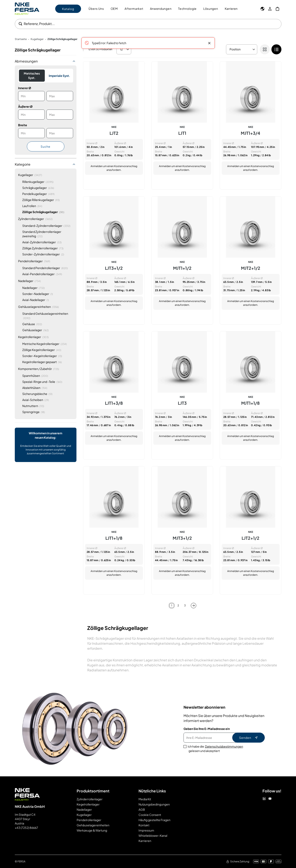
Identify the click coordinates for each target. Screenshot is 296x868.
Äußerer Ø (25, 106)
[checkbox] (276, 49)
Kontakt (144, 825)
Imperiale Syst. (59, 76)
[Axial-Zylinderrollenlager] (42, 242)
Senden (249, 738)
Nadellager (84, 809)
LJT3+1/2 (114, 268)
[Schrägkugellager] (38, 188)
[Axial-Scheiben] (36, 400)
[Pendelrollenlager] (34, 261)
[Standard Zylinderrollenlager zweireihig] (48, 234)
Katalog (68, 9)
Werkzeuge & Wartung (92, 830)
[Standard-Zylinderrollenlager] (46, 226)
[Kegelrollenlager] (33, 337)
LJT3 (182, 403)
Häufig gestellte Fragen (154, 820)
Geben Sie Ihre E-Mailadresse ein (207, 729)
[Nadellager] (29, 281)
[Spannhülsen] (35, 376)
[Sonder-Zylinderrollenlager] (43, 254)
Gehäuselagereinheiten (93, 825)
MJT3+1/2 (182, 538)
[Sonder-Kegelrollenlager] (42, 356)
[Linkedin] (264, 799)
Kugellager (84, 815)
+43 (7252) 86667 (26, 828)
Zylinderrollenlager (90, 799)
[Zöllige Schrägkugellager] (43, 212)
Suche (46, 146)
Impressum (146, 830)
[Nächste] (194, 606)
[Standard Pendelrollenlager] (45, 268)
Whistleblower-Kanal (153, 836)
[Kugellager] (30, 175)
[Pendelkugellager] (38, 194)
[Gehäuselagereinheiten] (39, 307)
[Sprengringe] (34, 412)
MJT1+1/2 (182, 268)
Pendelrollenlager (89, 820)
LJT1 (182, 133)
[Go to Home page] (27, 9)
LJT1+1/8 (114, 538)
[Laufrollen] (32, 206)
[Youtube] (270, 799)
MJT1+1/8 (250, 403)
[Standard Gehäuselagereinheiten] (48, 316)
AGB (142, 809)
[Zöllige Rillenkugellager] (41, 200)
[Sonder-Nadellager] (38, 294)
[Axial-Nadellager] (36, 300)
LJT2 (114, 133)
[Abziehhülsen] (35, 388)
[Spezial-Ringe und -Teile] (42, 382)
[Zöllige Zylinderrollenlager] (43, 248)
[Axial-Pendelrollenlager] (42, 274)
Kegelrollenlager (88, 804)
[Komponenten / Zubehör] (39, 369)
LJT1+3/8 (114, 403)
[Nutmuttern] (33, 406)
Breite (23, 125)
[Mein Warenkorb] (277, 9)
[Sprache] (262, 9)
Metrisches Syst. (32, 76)
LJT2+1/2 (250, 538)
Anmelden (97, 166)
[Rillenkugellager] (38, 182)
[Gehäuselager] (36, 330)
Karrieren (231, 9)
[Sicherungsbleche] (37, 394)
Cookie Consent (150, 815)
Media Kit (145, 799)
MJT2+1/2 (251, 268)
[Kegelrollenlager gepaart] (42, 362)
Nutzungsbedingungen (154, 804)
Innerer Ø (25, 88)
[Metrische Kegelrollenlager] (45, 344)
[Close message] (209, 43)
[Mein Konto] (270, 9)
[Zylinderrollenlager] (35, 219)
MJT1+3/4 (250, 133)
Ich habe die (215, 749)
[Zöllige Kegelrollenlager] (42, 350)
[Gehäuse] (32, 324)
